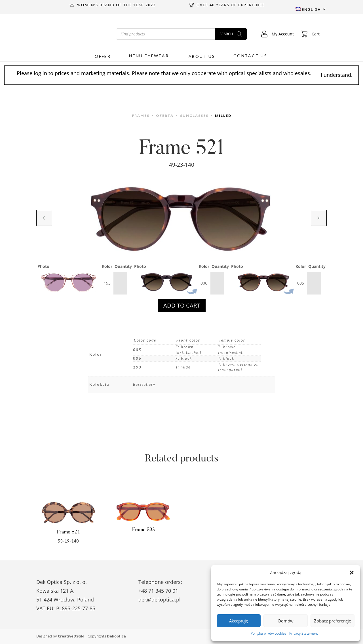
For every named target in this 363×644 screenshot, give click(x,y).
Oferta (165, 116)
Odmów (286, 621)
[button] (352, 573)
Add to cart (182, 305)
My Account (277, 34)
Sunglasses (194, 116)
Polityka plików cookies (269, 633)
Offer (103, 57)
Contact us (250, 56)
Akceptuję (239, 621)
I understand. (337, 75)
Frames (141, 116)
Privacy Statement (304, 633)
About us (202, 57)
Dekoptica (116, 636)
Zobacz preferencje (333, 621)
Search (226, 33)
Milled (223, 116)
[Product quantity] (120, 283)
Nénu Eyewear (149, 56)
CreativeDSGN (71, 636)
